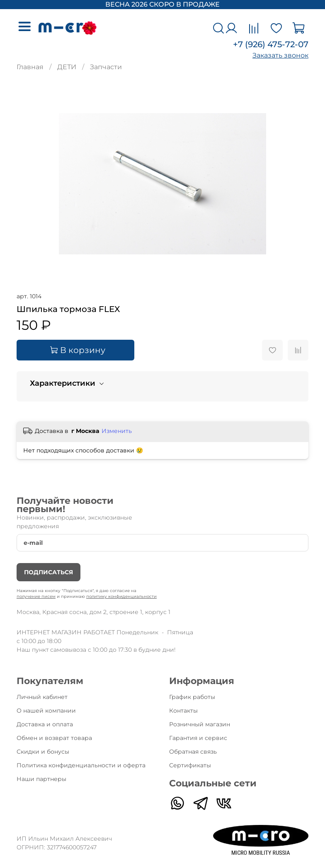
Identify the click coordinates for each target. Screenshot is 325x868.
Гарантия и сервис (198, 738)
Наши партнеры (41, 779)
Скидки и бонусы (43, 752)
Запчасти (106, 67)
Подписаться (49, 572)
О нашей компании (46, 711)
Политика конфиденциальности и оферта (81, 765)
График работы (192, 697)
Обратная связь (193, 752)
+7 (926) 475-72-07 (271, 44)
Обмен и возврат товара (54, 738)
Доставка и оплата (45, 724)
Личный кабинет (42, 697)
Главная (30, 67)
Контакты (183, 711)
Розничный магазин (200, 724)
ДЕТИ (67, 67)
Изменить (117, 431)
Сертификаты (190, 765)
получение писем (36, 596)
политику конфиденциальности (121, 596)
